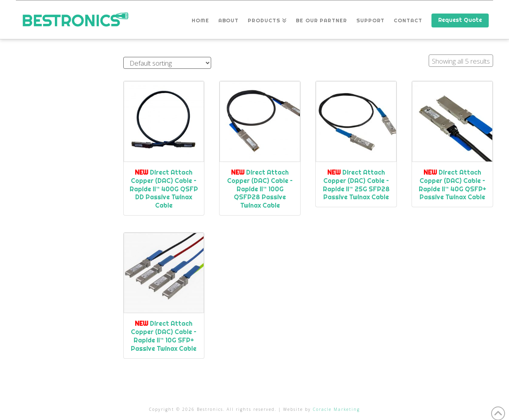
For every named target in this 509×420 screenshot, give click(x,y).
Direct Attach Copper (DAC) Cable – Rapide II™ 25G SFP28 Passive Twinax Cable (356, 185)
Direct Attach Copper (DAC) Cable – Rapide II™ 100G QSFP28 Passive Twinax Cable (260, 189)
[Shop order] (167, 63)
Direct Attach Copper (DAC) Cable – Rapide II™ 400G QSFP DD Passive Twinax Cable (164, 189)
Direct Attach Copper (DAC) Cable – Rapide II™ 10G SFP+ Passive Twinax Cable (164, 336)
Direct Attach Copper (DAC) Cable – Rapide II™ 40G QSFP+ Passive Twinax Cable (453, 185)
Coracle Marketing (336, 409)
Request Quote (460, 20)
